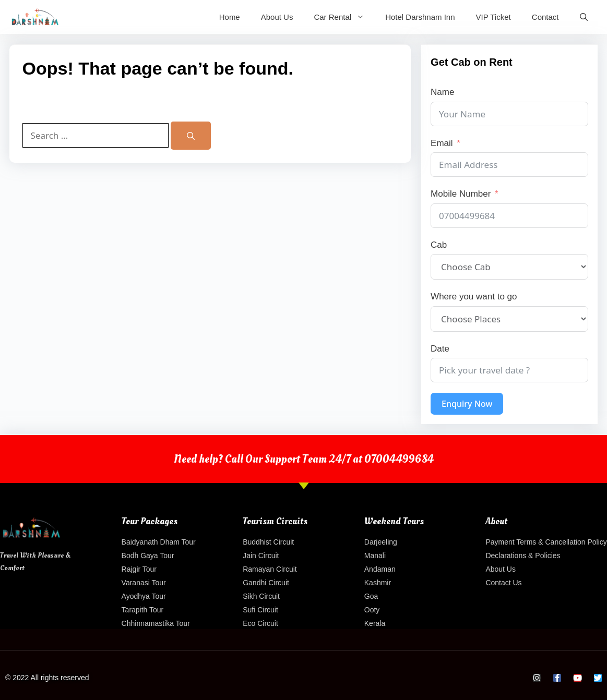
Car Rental (344, 17)
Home (230, 17)
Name (442, 92)
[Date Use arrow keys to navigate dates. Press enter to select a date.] (509, 370)
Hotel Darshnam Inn (420, 17)
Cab (439, 245)
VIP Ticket (493, 17)
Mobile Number (461, 194)
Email (442, 143)
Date (440, 349)
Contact (545, 17)
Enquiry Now (467, 404)
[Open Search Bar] (584, 17)
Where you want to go (474, 297)
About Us (277, 17)
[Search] (191, 136)
